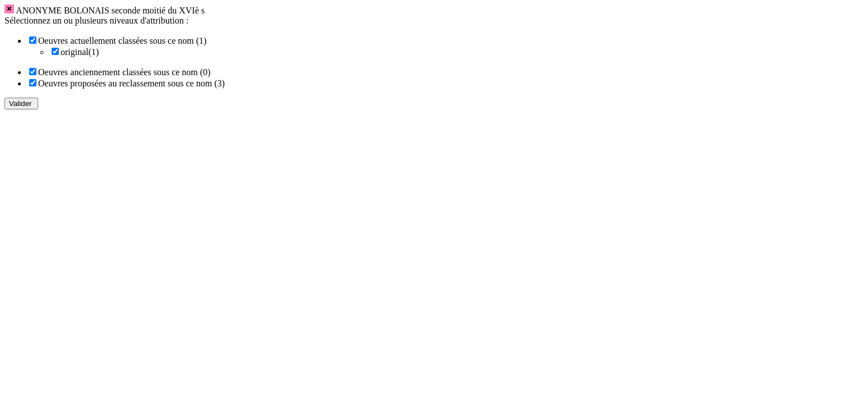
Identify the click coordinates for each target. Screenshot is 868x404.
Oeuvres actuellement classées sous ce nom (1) (122, 41)
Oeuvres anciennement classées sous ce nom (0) (124, 72)
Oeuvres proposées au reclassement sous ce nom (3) (131, 83)
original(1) (80, 52)
